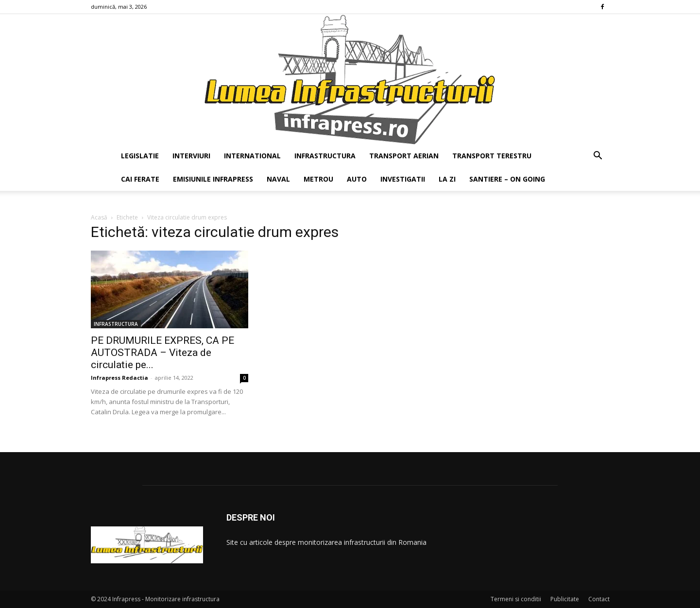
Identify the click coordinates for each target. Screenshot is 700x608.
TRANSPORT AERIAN (404, 156)
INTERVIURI (191, 156)
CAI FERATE (140, 179)
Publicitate (565, 599)
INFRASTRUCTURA (325, 156)
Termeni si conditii (516, 599)
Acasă (99, 217)
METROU (318, 179)
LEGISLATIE (140, 156)
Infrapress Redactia (120, 378)
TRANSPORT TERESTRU (492, 156)
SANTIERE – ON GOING (507, 179)
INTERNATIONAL (252, 156)
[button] (598, 157)
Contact (599, 599)
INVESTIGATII (403, 179)
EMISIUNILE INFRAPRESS (213, 179)
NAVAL (278, 179)
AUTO (357, 179)
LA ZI (447, 179)
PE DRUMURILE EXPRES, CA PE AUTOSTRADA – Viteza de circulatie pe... (162, 353)
